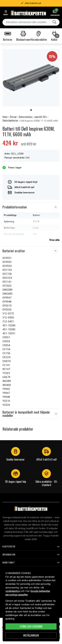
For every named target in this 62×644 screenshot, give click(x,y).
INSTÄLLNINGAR (31, 635)
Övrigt (13, 117)
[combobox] (31, 22)
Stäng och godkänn (31, 626)
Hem (5, 117)
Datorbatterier (10, 120)
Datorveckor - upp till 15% (33, 117)
